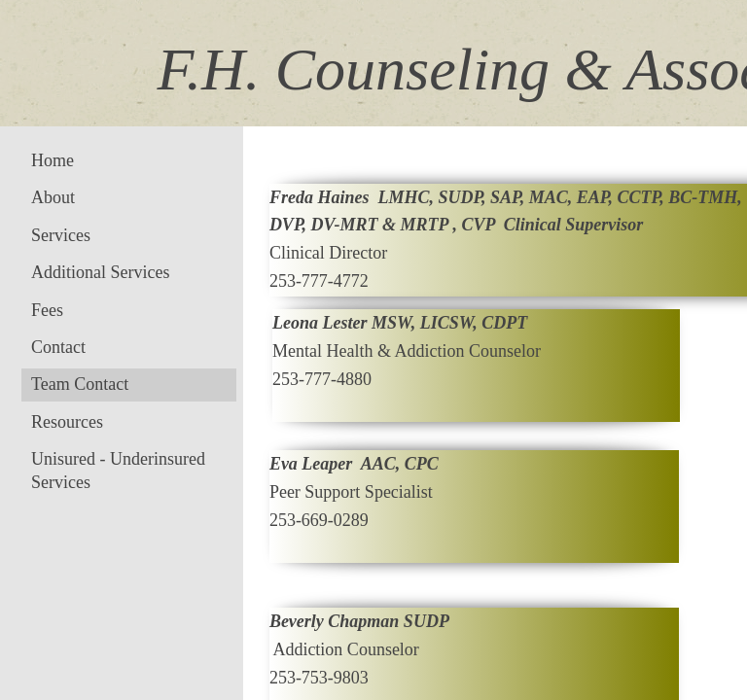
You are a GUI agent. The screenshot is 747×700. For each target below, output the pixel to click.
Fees (47, 310)
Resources (67, 422)
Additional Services (100, 272)
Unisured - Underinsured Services (118, 470)
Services (61, 235)
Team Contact (80, 384)
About (53, 197)
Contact (58, 347)
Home (53, 160)
